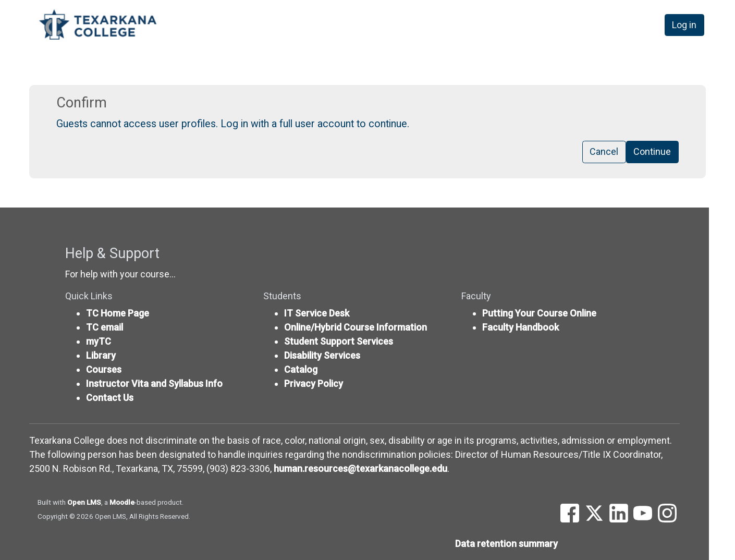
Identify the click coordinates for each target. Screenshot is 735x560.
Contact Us (110, 398)
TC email (105, 327)
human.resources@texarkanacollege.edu (360, 468)
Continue (652, 152)
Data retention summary (506, 544)
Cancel (604, 152)
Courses (104, 369)
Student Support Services (339, 341)
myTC (99, 341)
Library (101, 355)
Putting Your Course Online (539, 313)
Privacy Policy (314, 384)
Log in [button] (684, 25)
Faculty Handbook (520, 327)
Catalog (301, 369)
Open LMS (84, 502)
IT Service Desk (317, 313)
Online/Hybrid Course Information (356, 327)
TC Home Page (118, 313)
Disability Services (322, 355)
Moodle (122, 502)
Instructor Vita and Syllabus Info (154, 384)
